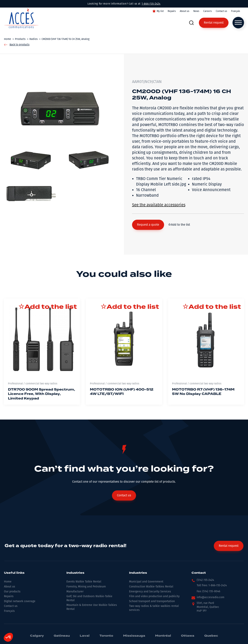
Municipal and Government (146, 582)
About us (185, 11)
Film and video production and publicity (154, 596)
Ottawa (188, 636)
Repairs (172, 11)
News (196, 11)
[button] (148, 225)
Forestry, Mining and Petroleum (86, 587)
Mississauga (134, 636)
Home (8, 582)
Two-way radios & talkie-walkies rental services (154, 608)
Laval (85, 636)
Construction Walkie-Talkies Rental (151, 587)
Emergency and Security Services (150, 592)
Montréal (163, 636)
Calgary (37, 636)
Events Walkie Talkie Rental (84, 582)
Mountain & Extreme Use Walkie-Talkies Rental (92, 607)
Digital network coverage (20, 601)
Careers (208, 11)
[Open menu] (238, 23)
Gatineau (62, 636)
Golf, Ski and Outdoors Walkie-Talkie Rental (89, 598)
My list (160, 11)
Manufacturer (75, 592)
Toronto (106, 636)
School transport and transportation (152, 601)
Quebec (211, 636)
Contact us (221, 11)
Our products (12, 592)
